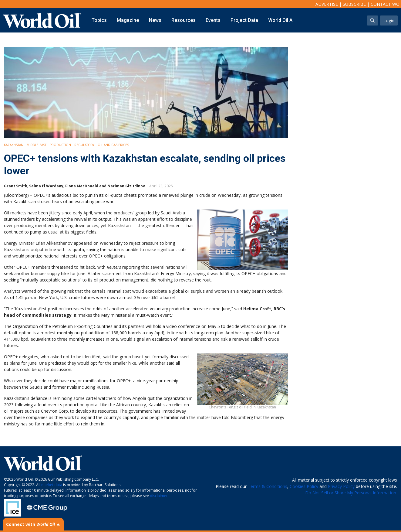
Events (213, 20)
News (155, 20)
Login (389, 20)
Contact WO (385, 4)
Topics (99, 20)
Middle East (37, 145)
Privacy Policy (341, 486)
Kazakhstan (14, 145)
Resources (184, 20)
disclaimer (159, 496)
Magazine (128, 20)
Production (60, 145)
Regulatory (84, 145)
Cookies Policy (304, 486)
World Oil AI (281, 20)
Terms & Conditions (268, 486)
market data (52, 485)
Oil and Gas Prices (113, 145)
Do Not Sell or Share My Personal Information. (351, 493)
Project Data (244, 20)
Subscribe (354, 4)
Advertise (327, 4)
